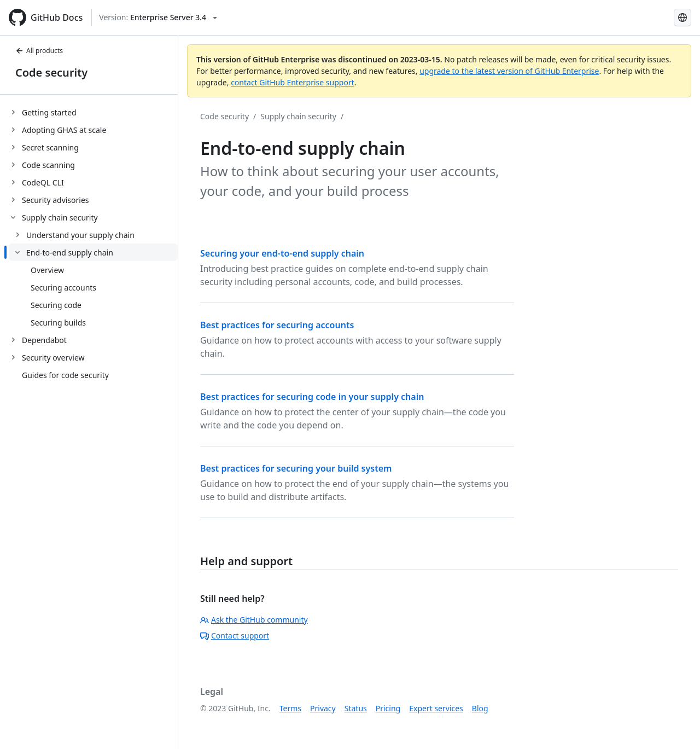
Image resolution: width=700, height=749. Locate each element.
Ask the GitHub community (254, 620)
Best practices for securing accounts (277, 325)
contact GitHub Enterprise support (293, 82)
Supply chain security (298, 116)
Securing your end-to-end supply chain (282, 253)
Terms (290, 708)
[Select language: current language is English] (682, 18)
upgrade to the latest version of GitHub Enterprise (509, 71)
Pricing (388, 708)
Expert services (436, 708)
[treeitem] (93, 112)
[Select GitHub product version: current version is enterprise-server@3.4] (158, 18)
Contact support (235, 635)
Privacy (323, 708)
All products (39, 51)
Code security (51, 72)
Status (356, 708)
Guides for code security (65, 375)
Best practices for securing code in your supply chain (312, 397)
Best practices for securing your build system (296, 468)
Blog (480, 708)
